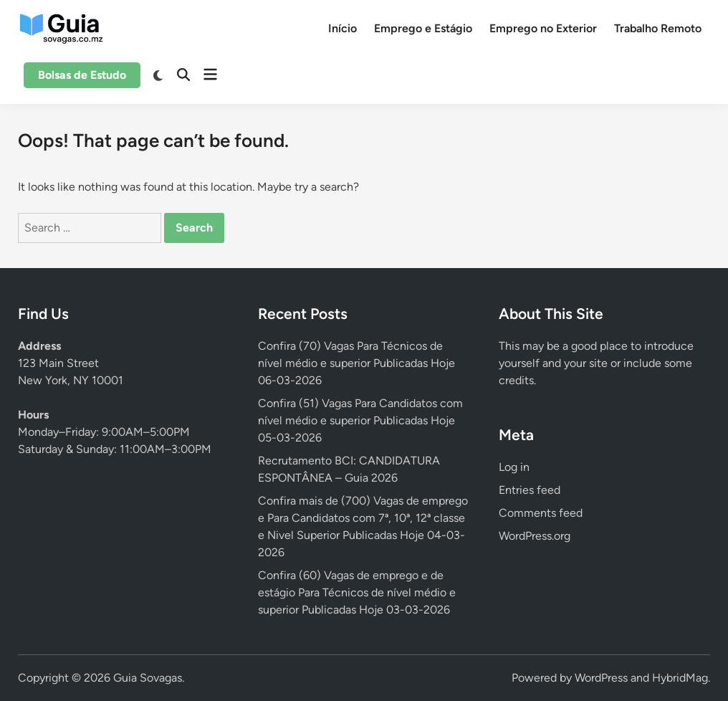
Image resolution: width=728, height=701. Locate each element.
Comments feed (541, 513)
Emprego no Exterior (543, 28)
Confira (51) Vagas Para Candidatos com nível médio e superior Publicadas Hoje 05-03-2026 (360, 420)
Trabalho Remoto (658, 28)
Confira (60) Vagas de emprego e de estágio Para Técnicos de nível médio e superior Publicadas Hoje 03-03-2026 (357, 592)
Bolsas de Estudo (82, 75)
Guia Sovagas (148, 678)
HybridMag (680, 678)
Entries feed (530, 490)
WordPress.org (535, 536)
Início (343, 28)
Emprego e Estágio (423, 28)
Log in (514, 467)
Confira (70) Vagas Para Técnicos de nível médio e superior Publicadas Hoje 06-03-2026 (356, 363)
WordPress (601, 678)
